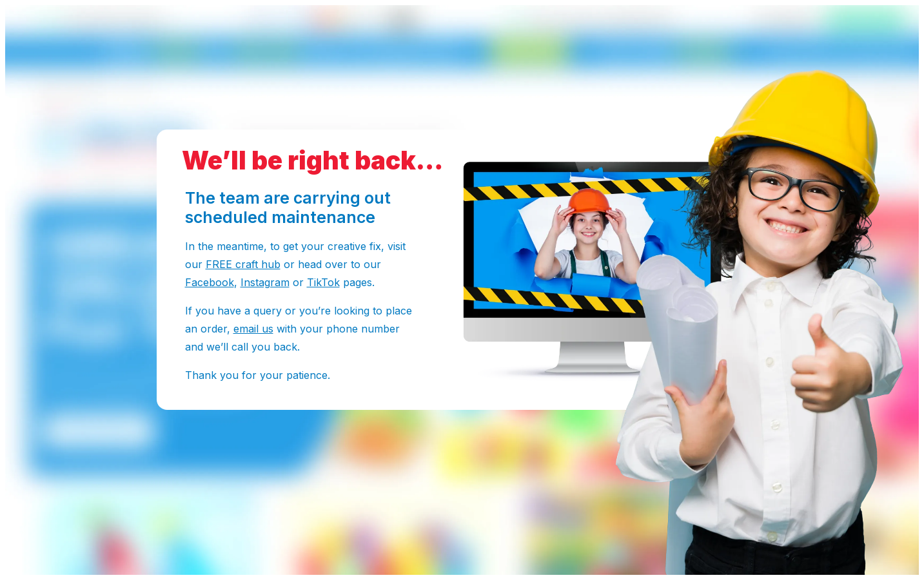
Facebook (210, 282)
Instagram (265, 282)
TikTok (323, 282)
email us (253, 329)
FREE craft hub (243, 264)
